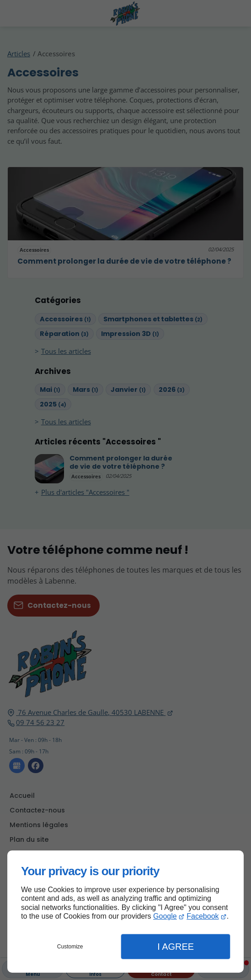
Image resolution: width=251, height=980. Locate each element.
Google (165, 916)
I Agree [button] (176, 947)
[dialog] (126, 912)
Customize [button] (70, 947)
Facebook (203, 916)
